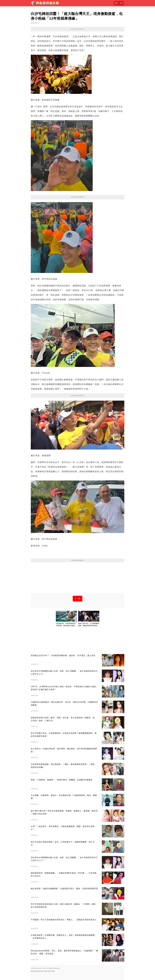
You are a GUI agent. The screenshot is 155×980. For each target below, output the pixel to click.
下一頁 (77, 599)
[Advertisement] (78, 578)
